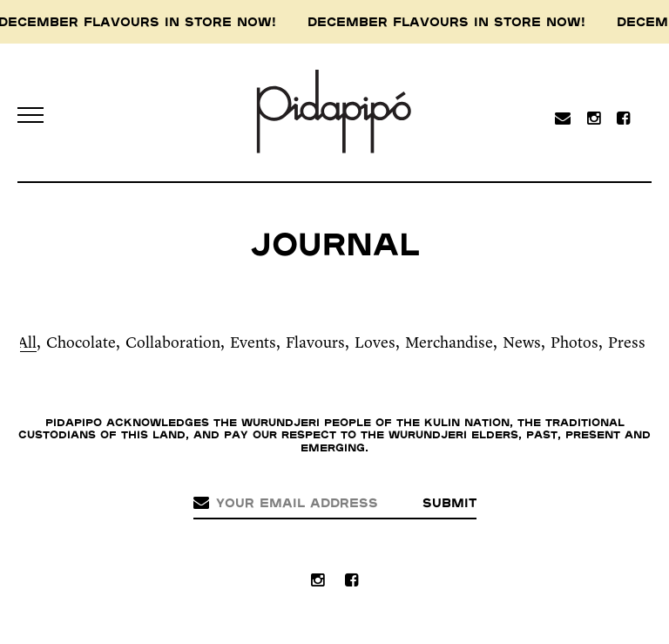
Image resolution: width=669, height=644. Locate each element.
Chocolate (81, 343)
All (27, 343)
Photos (574, 343)
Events (253, 343)
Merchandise (449, 343)
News (522, 343)
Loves (375, 343)
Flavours (315, 343)
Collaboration (173, 343)
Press (627, 343)
